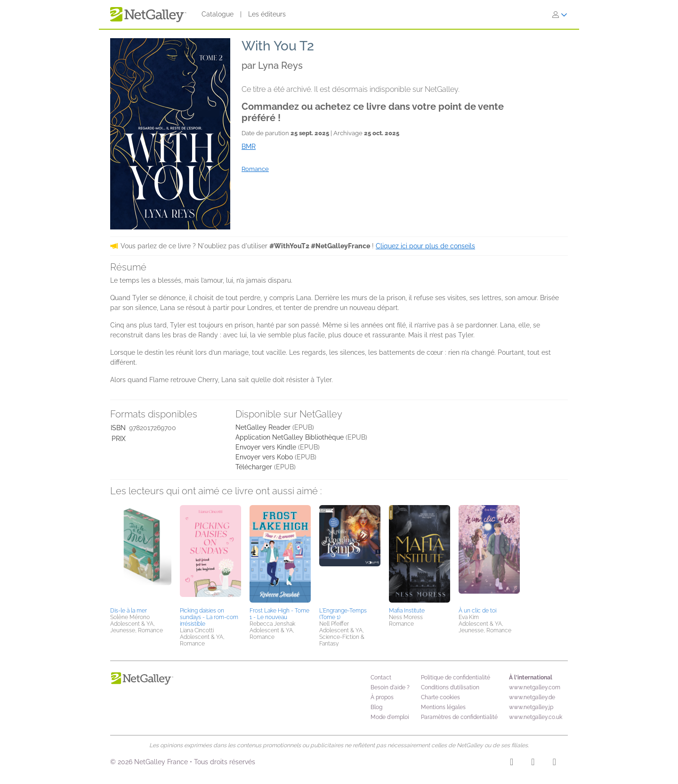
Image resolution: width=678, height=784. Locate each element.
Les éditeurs (267, 14)
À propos (382, 697)
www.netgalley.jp (531, 707)
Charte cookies (440, 697)
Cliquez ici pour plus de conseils (425, 246)
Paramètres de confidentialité (459, 717)
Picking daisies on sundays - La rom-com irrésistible (209, 617)
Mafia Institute (407, 611)
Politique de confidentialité (456, 678)
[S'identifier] (560, 15)
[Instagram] (512, 763)
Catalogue (218, 14)
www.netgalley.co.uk (536, 717)
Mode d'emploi (390, 717)
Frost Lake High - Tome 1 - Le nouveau (279, 614)
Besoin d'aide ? (390, 687)
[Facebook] (533, 763)
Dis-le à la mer (129, 611)
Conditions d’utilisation (450, 687)
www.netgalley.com (535, 687)
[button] (141, 555)
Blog (376, 707)
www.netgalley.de (532, 697)
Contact (381, 678)
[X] (554, 763)
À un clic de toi (477, 611)
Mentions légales (443, 707)
